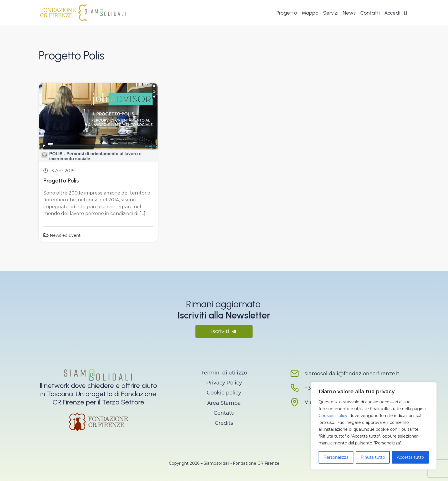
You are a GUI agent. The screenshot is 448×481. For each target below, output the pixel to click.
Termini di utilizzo (224, 373)
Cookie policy (224, 393)
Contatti (370, 13)
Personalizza (336, 457)
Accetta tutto (410, 457)
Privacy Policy (224, 383)
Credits (224, 423)
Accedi (392, 13)
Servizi (331, 13)
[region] (374, 426)
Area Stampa (224, 403)
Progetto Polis (61, 181)
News (349, 13)
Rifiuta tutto (373, 457)
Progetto (287, 13)
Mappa (310, 13)
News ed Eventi (66, 235)
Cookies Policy (333, 416)
